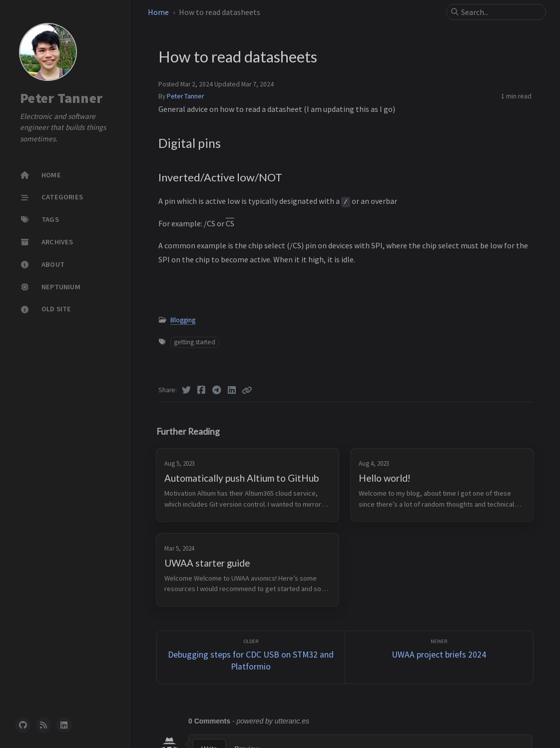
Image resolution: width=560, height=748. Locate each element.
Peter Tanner (61, 98)
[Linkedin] (232, 390)
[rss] (43, 725)
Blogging (183, 320)
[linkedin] (64, 725)
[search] (500, 12)
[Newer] (439, 657)
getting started (195, 342)
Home (158, 12)
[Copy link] (247, 390)
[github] (23, 725)
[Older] (251, 657)
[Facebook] (202, 390)
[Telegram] (217, 390)
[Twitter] (187, 390)
